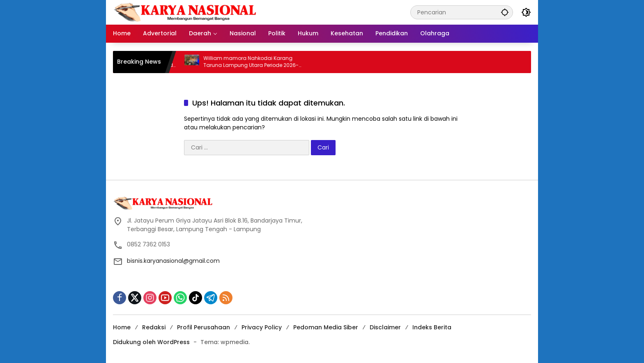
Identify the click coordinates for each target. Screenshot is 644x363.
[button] (505, 12)
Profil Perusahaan (204, 327)
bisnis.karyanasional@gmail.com (173, 261)
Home (122, 327)
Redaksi (154, 327)
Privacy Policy (262, 327)
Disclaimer (385, 327)
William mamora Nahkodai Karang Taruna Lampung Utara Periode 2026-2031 (256, 62)
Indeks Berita (432, 327)
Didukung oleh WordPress (151, 342)
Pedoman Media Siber (326, 327)
